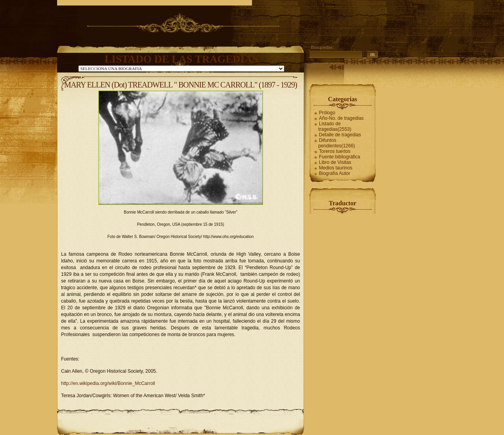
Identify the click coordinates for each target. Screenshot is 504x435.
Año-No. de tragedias (341, 118)
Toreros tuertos (335, 151)
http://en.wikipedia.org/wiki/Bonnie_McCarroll (108, 383)
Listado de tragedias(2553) (335, 126)
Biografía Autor (334, 173)
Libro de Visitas (335, 162)
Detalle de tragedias (340, 135)
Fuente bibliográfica (340, 157)
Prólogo (327, 113)
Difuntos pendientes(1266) (336, 143)
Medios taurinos (336, 168)
